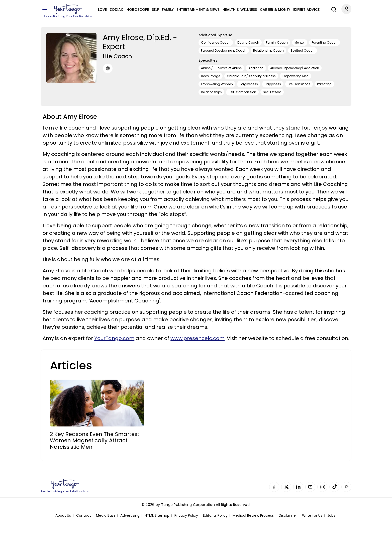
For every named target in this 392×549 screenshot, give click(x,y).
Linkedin (298, 487)
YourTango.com (114, 338)
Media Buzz (106, 516)
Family (168, 10)
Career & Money (275, 10)
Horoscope (138, 10)
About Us (63, 516)
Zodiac (117, 10)
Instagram (322, 487)
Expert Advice (306, 10)
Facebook (274, 487)
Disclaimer (288, 516)
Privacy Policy (186, 516)
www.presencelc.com (198, 338)
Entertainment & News (198, 10)
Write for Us (312, 516)
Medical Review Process (253, 516)
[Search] (333, 9)
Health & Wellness (240, 10)
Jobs (331, 516)
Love (102, 10)
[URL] (108, 68)
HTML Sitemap (157, 516)
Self (155, 10)
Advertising (130, 516)
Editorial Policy (215, 516)
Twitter (286, 487)
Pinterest (346, 487)
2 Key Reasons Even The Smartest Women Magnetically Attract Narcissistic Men (95, 441)
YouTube (310, 487)
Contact (84, 516)
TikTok (334, 487)
